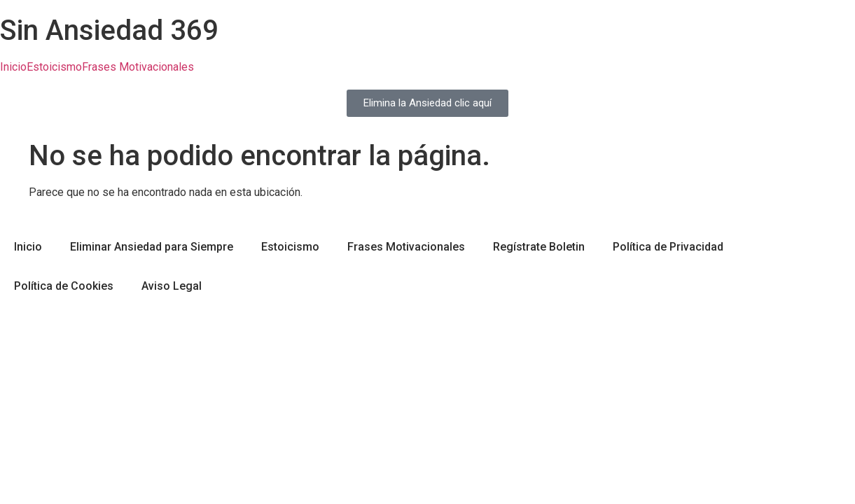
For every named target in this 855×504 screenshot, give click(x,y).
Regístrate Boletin (539, 247)
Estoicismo (54, 67)
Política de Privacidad (668, 247)
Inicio (13, 67)
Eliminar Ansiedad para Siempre (152, 247)
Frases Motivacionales (138, 67)
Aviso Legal (172, 286)
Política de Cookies (64, 286)
